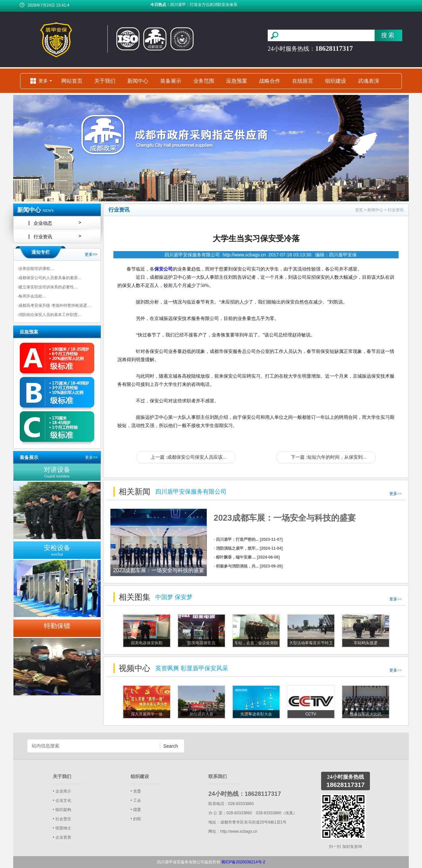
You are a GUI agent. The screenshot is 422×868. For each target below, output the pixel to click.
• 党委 (136, 791)
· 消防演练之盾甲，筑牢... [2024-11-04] (248, 548)
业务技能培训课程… (36, 269)
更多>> (91, 254)
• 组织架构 (62, 810)
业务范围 (204, 81)
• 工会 (136, 800)
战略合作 (270, 81)
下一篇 (333, 457)
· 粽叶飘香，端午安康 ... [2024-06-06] (247, 557)
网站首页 (72, 81)
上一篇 (193, 457)
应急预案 (237, 81)
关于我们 (105, 81)
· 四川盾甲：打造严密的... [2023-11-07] (248, 539)
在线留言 (303, 81)
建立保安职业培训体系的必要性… (48, 287)
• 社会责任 (62, 819)
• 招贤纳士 (62, 828)
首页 (359, 210)
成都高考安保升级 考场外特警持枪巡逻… (54, 305)
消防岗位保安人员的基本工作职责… (50, 315)
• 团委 (136, 810)
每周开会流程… (32, 296)
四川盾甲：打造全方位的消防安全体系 (204, 6)
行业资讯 (396, 210)
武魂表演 (369, 81)
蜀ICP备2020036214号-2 (243, 862)
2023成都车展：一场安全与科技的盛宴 (285, 518)
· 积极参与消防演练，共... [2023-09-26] (248, 566)
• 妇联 (136, 819)
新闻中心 (138, 81)
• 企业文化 (62, 800)
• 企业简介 (62, 791)
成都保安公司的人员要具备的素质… (50, 278)
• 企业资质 (62, 837)
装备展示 (171, 81)
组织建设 (336, 81)
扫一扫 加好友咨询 (345, 847)
